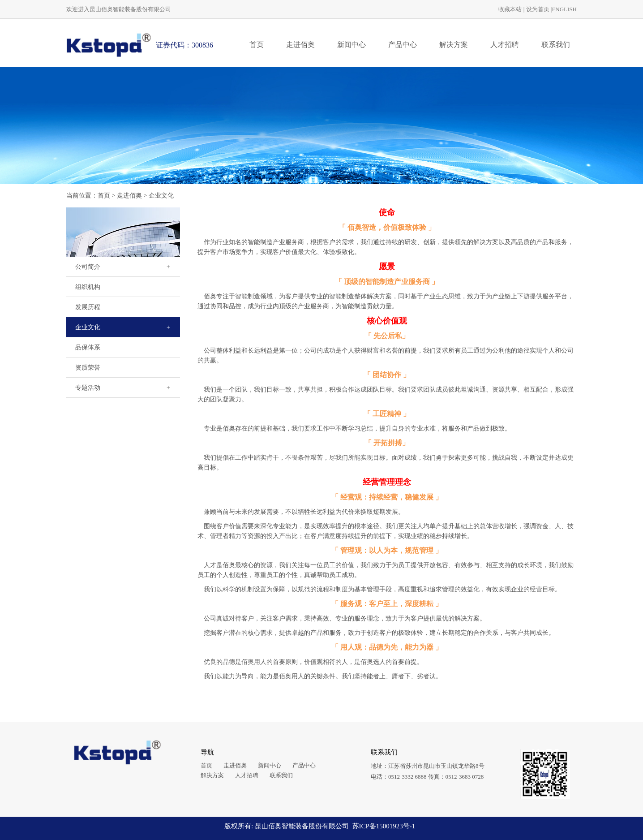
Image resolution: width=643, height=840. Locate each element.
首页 (257, 45)
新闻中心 (352, 45)
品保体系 (88, 347)
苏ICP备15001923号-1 (384, 826)
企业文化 (161, 196)
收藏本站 (510, 9)
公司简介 (88, 267)
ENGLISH (564, 9)
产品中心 (403, 45)
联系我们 (556, 45)
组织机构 (88, 287)
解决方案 (454, 45)
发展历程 (88, 307)
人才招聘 (505, 45)
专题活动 (88, 388)
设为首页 (538, 9)
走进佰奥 (300, 45)
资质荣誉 (88, 368)
